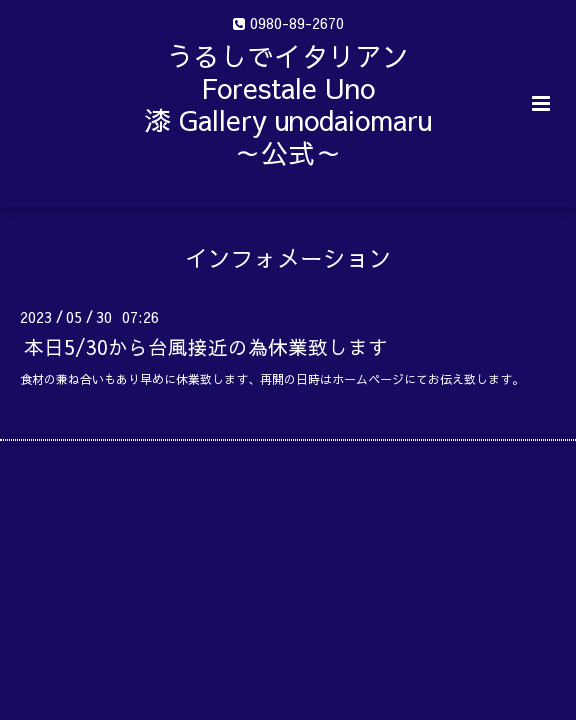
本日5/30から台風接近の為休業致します (206, 345)
